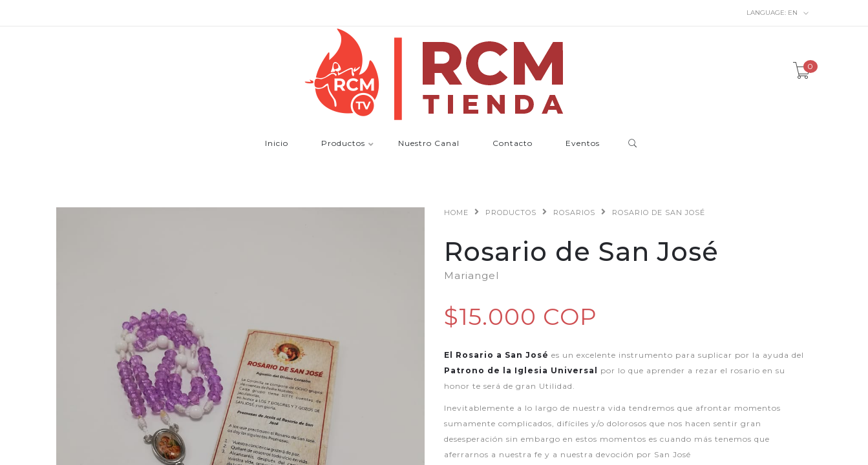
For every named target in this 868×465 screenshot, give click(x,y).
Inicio (277, 144)
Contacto (513, 144)
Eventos (583, 144)
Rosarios (574, 212)
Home (456, 212)
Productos (343, 144)
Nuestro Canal (429, 144)
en (778, 13)
